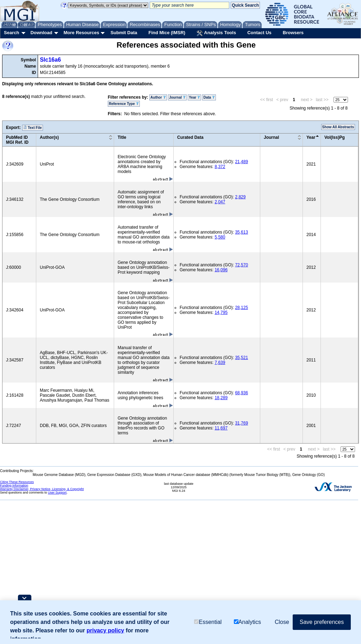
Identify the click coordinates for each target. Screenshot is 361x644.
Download (41, 33)
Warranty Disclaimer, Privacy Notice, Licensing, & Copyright (42, 489)
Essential (208, 622)
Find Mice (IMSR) (167, 33)
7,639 (220, 363)
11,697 (221, 428)
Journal (177, 97)
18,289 (221, 398)
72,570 (241, 265)
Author (158, 97)
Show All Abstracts (338, 127)
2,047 (220, 202)
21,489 (241, 162)
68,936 (241, 393)
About (8, 24)
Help (20, 24)
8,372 (220, 167)
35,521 (241, 358)
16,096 (221, 270)
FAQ (31, 24)
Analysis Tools (216, 33)
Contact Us (259, 33)
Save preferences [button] (322, 622)
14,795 (221, 312)
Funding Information (14, 485)
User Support (57, 493)
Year (194, 97)
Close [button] (282, 622)
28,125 (241, 308)
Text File (33, 128)
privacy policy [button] (105, 630)
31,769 (241, 423)
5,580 (220, 237)
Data (209, 97)
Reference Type (124, 104)
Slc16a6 (50, 60)
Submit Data (124, 33)
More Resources (81, 33)
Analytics (247, 622)
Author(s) (49, 137)
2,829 (240, 197)
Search (11, 33)
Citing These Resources (17, 482)
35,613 (241, 232)
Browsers (293, 33)
